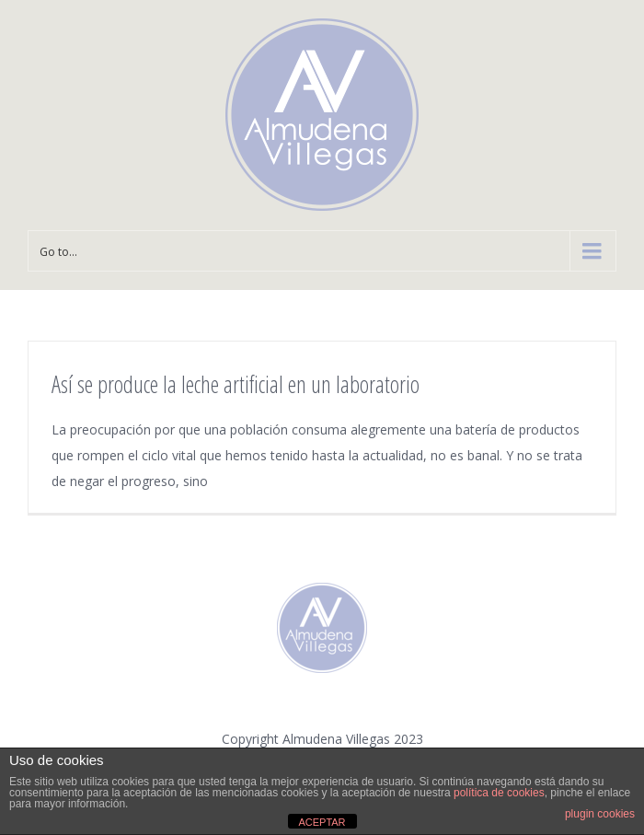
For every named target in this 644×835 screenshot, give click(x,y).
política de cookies (499, 793)
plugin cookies (600, 814)
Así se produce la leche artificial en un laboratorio (236, 384)
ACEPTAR (322, 822)
